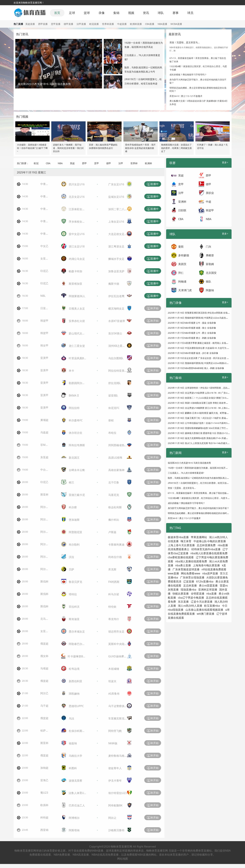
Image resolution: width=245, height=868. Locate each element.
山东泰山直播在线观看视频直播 (204, 610)
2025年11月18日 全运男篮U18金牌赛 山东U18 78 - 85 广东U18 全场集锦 (203, 393)
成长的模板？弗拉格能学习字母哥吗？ (188, 75)
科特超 (44, 817)
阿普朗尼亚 (76, 532)
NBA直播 (162, 24)
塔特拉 (73, 594)
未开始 (153, 308)
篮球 (87, 13)
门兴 (209, 247)
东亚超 (44, 457)
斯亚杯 (44, 495)
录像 (102, 13)
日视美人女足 (77, 309)
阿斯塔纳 (74, 830)
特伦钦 (112, 607)
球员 (190, 13)
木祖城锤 (114, 669)
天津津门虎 (185, 290)
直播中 (153, 184)
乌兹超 (44, 432)
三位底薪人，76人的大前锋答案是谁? (186, 473)
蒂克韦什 (114, 619)
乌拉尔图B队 (116, 358)
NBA (60, 163)
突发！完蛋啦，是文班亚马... (185, 42)
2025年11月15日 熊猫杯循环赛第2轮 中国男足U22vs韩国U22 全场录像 (202, 363)
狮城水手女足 (116, 259)
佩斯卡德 (114, 284)
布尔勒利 (74, 545)
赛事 (176, 13)
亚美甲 (44, 358)
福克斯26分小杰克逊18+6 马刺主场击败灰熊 (189, 463)
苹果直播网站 (199, 537)
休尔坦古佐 (76, 433)
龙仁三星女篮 (77, 346)
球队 (161, 13)
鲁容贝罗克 (76, 582)
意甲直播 (56, 24)
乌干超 (44, 706)
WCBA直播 (176, 24)
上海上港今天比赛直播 (181, 545)
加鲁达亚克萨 (116, 271)
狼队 (209, 281)
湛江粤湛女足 (116, 246)
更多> (225, 162)
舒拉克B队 (115, 383)
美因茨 (182, 264)
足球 (72, 13)
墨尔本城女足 (77, 631)
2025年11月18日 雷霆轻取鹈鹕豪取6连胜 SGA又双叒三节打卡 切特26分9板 (204, 428)
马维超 (44, 668)
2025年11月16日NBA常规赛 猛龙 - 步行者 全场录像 (193, 353)
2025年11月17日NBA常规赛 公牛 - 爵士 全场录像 (192, 333)
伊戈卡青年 (115, 781)
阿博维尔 (74, 818)
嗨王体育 (186, 541)
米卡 (71, 371)
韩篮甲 (44, 321)
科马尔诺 (114, 594)
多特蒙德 (184, 255)
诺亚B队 (113, 395)
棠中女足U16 (77, 234)
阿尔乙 (44, 693)
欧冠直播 (94, 24)
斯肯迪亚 (74, 619)
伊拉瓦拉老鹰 (116, 296)
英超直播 (30, 24)
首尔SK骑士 (115, 333)
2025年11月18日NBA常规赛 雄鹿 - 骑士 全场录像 (192, 328)
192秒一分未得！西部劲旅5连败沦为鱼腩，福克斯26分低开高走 (199, 468)
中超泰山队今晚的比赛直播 (210, 541)
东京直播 (183, 602)
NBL (43, 296)
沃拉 (71, 557)
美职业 (210, 193)
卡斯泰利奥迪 (116, 545)
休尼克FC (114, 408)
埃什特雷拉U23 (118, 793)
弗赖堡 (210, 255)
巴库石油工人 (77, 805)
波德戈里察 (76, 781)
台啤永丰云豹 (77, 470)
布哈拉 (112, 433)
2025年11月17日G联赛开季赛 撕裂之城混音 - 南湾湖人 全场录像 (199, 343)
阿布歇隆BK (115, 805)
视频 (131, 13)
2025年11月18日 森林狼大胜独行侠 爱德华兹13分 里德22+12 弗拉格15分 (204, 433)
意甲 (97, 163)
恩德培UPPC (76, 706)
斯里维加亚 (76, 284)
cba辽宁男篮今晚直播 (191, 598)
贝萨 (71, 569)
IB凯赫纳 (74, 694)
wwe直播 (173, 573)
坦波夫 (112, 681)
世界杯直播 (108, 24)
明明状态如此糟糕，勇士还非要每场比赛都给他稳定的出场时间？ (200, 513)
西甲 (84, 163)
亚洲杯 (182, 202)
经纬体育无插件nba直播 (206, 549)
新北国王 (74, 458)
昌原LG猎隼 (115, 458)
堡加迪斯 (74, 520)
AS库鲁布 (114, 694)
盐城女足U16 (116, 197)
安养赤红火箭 (77, 321)
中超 (209, 202)
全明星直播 (198, 594)
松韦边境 (74, 669)
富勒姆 (210, 264)
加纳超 (44, 768)
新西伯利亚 (76, 681)
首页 (57, 13)
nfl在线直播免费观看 (214, 569)
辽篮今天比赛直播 (202, 602)
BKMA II (74, 395)
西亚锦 (44, 830)
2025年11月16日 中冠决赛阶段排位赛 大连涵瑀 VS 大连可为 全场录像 (202, 348)
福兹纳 (73, 743)
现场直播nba (188, 590)
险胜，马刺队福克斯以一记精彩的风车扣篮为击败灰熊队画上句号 (200, 478)
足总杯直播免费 (206, 545)
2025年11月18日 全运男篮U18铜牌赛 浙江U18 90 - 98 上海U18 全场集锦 (203, 408)
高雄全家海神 (116, 470)
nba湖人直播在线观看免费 (191, 561)
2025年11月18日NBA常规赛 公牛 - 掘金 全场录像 (192, 323)
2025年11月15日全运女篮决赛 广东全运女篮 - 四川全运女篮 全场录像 (202, 358)
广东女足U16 (116, 184)
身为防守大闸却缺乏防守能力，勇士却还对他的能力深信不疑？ (198, 508)
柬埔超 (44, 420)
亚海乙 (44, 780)
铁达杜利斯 (115, 507)
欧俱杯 (44, 805)
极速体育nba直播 (178, 537)
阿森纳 (210, 290)
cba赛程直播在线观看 (181, 557)
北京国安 (211, 273)
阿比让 (112, 818)
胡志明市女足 (116, 631)
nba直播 (211, 594)
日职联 (182, 210)
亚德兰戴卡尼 (77, 495)
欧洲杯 (148, 163)
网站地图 (123, 859)
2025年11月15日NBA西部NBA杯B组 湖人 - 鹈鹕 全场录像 (196, 368)
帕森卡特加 (76, 271)
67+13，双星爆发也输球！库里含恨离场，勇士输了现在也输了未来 (200, 493)
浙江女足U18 (77, 246)
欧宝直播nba (212, 606)
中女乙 (44, 246)
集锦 (116, 13)
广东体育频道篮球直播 (186, 569)
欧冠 (36, 163)
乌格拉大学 (76, 756)
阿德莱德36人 (77, 296)
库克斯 (112, 569)
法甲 (121, 163)
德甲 (109, 163)
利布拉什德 (115, 557)
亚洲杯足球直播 (208, 590)
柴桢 (111, 420)
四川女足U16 (77, 184)
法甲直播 (81, 24)
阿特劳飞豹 (115, 731)
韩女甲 (44, 345)
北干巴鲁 (114, 482)
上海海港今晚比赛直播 (206, 565)
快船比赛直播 (181, 594)
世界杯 (134, 163)
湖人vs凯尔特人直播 (190, 606)
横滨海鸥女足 (116, 309)
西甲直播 (43, 24)
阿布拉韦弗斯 (77, 445)
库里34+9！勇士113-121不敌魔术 (186, 96)
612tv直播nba (205, 581)
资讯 (146, 13)
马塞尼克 (114, 495)
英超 (72, 163)
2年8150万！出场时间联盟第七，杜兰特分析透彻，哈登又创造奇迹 (200, 483)
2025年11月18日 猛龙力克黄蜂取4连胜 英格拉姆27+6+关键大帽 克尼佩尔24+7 (206, 438)
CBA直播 (150, 24)
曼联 (181, 247)
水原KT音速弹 (117, 321)
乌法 (71, 718)
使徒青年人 (115, 768)
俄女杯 (44, 656)
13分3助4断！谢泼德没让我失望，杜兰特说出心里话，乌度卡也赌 (200, 498)
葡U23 (44, 793)
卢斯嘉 (112, 532)
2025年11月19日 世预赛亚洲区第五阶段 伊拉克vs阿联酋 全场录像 (200, 313)
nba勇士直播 (183, 565)
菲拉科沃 (74, 607)
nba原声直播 (210, 573)
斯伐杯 (44, 581)
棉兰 (71, 482)
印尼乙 (44, 271)
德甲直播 (68, 24)
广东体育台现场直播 (192, 577)
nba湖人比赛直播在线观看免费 (209, 553)
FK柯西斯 (114, 582)
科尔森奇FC (76, 420)
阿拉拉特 (74, 408)
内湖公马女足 (77, 259)
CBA (48, 163)
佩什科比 (114, 520)
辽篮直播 (189, 581)
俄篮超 (44, 644)
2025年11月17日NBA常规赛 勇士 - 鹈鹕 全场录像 (192, 338)
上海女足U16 (116, 222)
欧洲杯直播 (136, 24)
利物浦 (182, 281)
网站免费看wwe (191, 573)
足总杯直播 (190, 585)
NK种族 (113, 743)
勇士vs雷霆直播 (208, 585)
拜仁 (181, 273)
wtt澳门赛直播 (205, 614)
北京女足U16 (77, 197)
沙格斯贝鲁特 (116, 830)
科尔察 (73, 507)
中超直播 (122, 24)
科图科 (73, 768)
